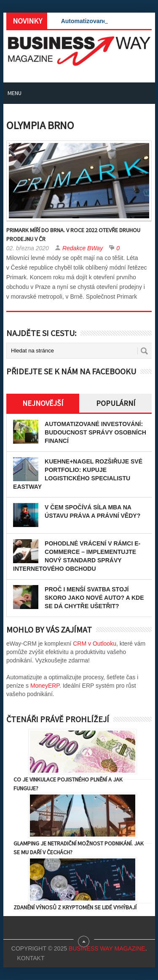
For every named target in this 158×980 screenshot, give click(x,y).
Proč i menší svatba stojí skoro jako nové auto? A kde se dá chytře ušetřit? (94, 598)
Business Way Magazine (107, 948)
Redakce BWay (83, 248)
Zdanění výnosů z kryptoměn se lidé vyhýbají (75, 907)
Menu (15, 93)
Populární (116, 403)
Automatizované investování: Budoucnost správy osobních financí (95, 432)
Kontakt (31, 958)
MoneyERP (45, 686)
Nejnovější (43, 403)
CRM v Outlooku (95, 644)
